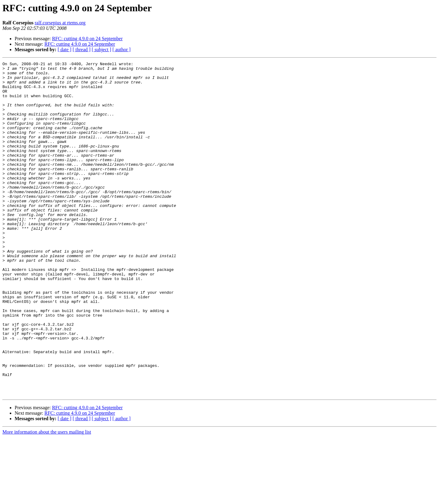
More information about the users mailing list (47, 499)
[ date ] (64, 50)
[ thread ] (82, 50)
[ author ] (122, 50)
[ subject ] (102, 50)
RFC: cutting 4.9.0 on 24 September (87, 39)
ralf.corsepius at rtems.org (60, 23)
